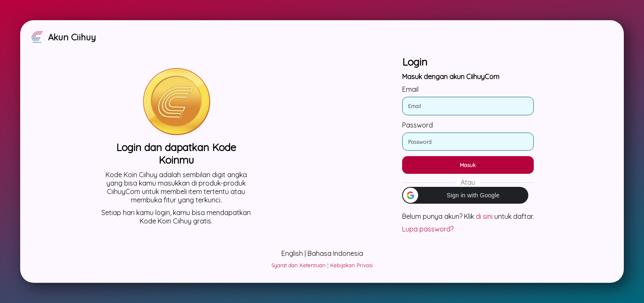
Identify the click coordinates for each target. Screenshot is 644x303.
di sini (484, 216)
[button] (465, 195)
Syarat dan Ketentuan (298, 265)
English (292, 253)
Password (417, 125)
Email (410, 89)
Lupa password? (428, 229)
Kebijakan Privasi (351, 265)
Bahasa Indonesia (335, 253)
